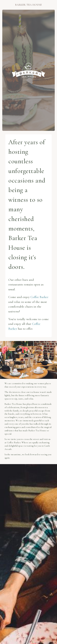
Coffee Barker (40, 297)
